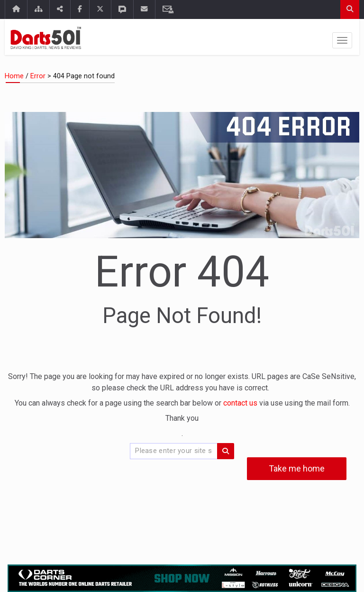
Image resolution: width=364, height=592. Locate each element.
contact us (241, 403)
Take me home (297, 468)
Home (14, 76)
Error (38, 76)
